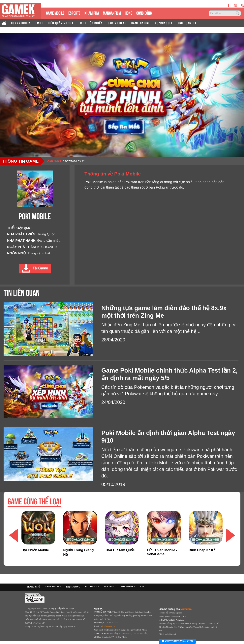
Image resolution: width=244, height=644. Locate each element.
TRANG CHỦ (33, 587)
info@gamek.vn (108, 626)
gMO (28, 228)
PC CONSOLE (92, 586)
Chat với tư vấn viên (177, 641)
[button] (230, 535)
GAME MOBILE (55, 13)
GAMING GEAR (117, 23)
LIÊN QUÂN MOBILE (61, 23)
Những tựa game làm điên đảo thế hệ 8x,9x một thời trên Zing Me (164, 312)
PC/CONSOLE (164, 23)
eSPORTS (74, 13)
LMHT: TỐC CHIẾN (91, 23)
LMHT (39, 23)
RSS (142, 586)
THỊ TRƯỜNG (73, 587)
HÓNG (129, 13)
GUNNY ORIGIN (21, 23)
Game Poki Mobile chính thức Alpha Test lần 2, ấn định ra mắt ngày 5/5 (169, 374)
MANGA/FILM (112, 13)
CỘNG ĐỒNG (144, 13)
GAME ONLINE (141, 23)
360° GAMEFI (187, 23)
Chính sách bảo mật (168, 634)
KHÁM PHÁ (92, 13)
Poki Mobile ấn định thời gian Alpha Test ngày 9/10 (168, 437)
